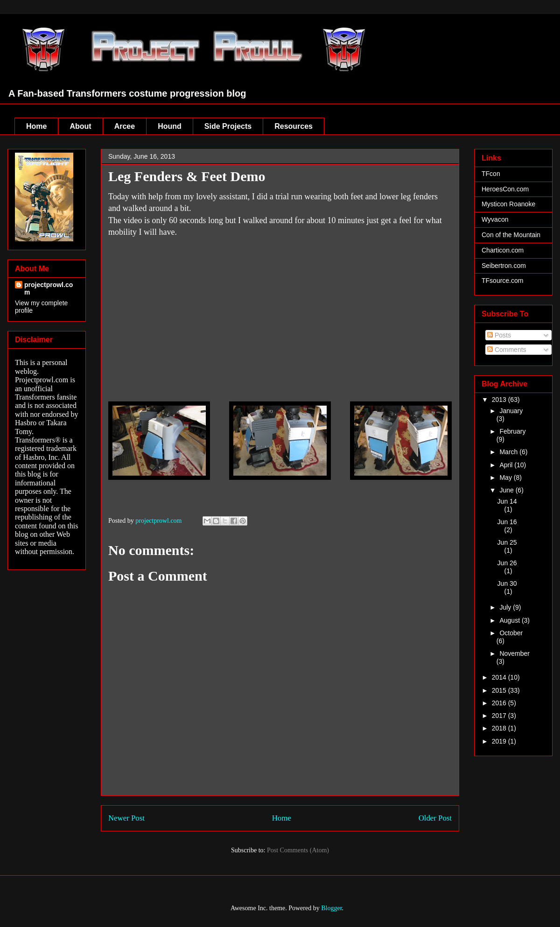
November (514, 653)
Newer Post (126, 818)
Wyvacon (495, 219)
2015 (500, 690)
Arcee (125, 126)
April (507, 465)
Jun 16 (507, 522)
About (80, 126)
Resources (294, 126)
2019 (500, 741)
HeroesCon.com (505, 189)
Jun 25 (507, 542)
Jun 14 (507, 501)
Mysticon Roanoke (508, 204)
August (510, 620)
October (511, 633)
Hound (170, 126)
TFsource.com (502, 281)
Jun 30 (507, 583)
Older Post (435, 818)
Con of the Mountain (511, 235)
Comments (507, 350)
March (509, 452)
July (506, 607)
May (506, 478)
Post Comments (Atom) (298, 850)
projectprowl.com (49, 288)
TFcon (491, 174)
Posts (499, 335)
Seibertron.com (504, 266)
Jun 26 (507, 563)
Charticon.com (503, 250)
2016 (500, 703)
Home (36, 126)
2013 (500, 400)
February (512, 431)
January (511, 411)
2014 (500, 677)
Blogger (331, 908)
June (507, 490)
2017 (500, 716)
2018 (500, 728)
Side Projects (228, 126)
